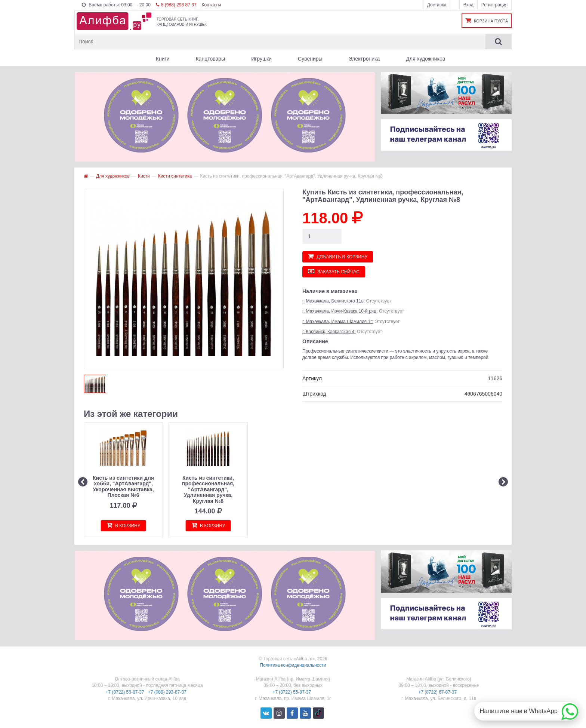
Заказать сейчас (334, 271)
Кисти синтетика (175, 176)
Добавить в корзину (338, 256)
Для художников (425, 59)
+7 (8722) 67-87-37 (438, 692)
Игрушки (261, 59)
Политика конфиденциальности (293, 665)
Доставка (437, 5)
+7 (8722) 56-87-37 (126, 692)
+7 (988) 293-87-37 (168, 692)
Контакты (211, 5)
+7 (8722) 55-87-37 (292, 692)
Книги (163, 59)
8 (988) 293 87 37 (176, 5)
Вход (468, 5)
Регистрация (494, 5)
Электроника (364, 59)
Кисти (144, 176)
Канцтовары (210, 59)
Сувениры (310, 59)
